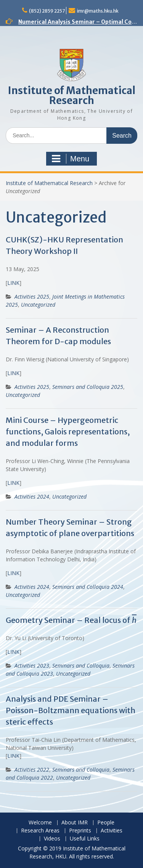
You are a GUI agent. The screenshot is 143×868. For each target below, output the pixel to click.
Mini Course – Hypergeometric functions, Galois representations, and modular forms (68, 432)
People (106, 823)
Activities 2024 (32, 497)
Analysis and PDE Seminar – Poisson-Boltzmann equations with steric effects (71, 710)
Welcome (40, 823)
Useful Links (85, 839)
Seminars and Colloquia (81, 666)
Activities (112, 831)
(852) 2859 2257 (47, 11)
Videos (52, 839)
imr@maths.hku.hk (98, 11)
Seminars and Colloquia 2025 (88, 387)
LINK (13, 283)
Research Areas (40, 831)
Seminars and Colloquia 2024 (88, 587)
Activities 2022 (32, 770)
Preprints (80, 831)
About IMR (75, 823)
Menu (71, 159)
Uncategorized (38, 305)
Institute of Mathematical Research (72, 95)
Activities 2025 (32, 297)
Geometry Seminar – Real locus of (71, 620)
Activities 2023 (32, 666)
